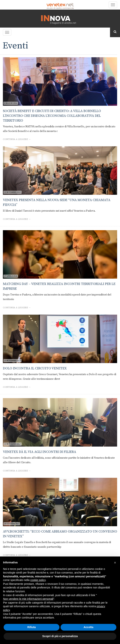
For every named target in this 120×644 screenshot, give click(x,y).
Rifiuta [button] (32, 627)
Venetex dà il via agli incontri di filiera (40, 452)
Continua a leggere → (17, 139)
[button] (115, 563)
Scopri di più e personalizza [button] (60, 636)
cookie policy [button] (38, 580)
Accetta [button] (89, 627)
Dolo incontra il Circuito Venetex (35, 368)
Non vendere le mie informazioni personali (28, 599)
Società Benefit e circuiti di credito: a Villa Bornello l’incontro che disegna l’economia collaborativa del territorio (52, 116)
